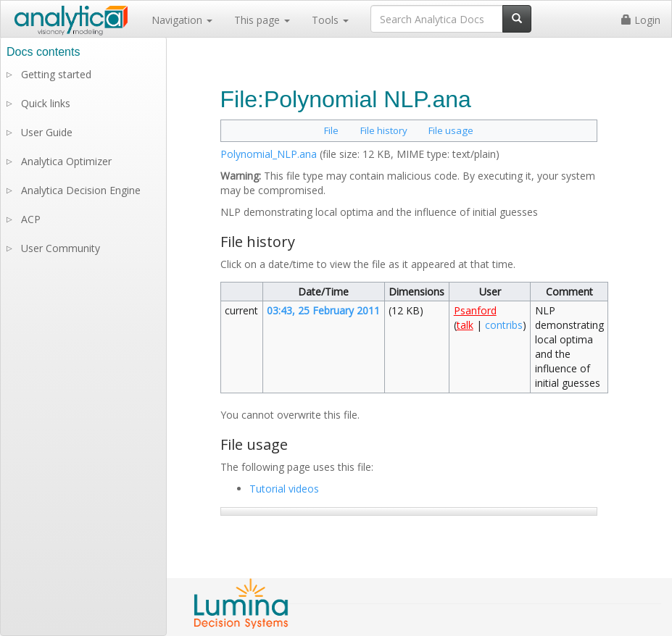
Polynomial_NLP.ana (269, 154)
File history (384, 130)
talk (465, 325)
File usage (451, 130)
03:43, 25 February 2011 (323, 310)
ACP (31, 219)
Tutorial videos (284, 489)
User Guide (47, 132)
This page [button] (262, 20)
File (331, 130)
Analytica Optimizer (66, 161)
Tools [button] (330, 20)
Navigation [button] (182, 20)
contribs (504, 325)
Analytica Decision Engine (81, 190)
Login (641, 20)
